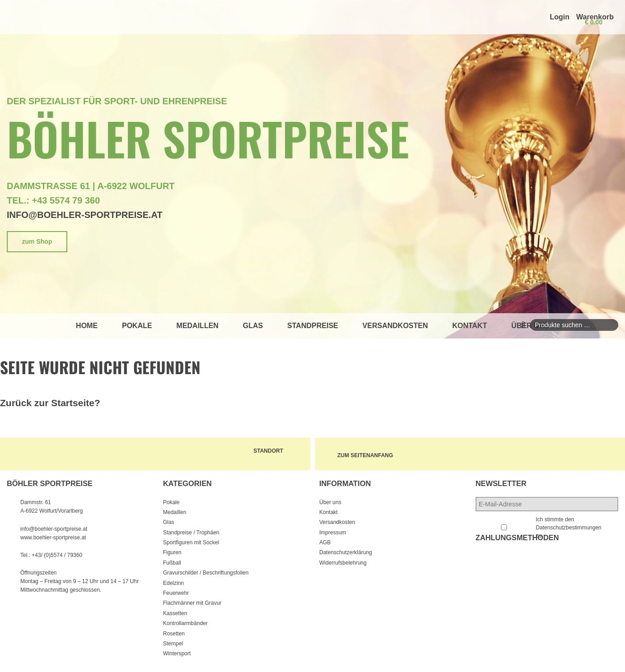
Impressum (333, 533)
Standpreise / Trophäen (191, 533)
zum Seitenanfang (367, 454)
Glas (253, 326)
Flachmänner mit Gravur (192, 603)
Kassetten (175, 613)
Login (560, 17)
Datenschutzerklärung (346, 552)
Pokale (137, 326)
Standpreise (313, 326)
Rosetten (174, 634)
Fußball (172, 563)
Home (87, 326)
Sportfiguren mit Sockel (191, 542)
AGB (325, 542)
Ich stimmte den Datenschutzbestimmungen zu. (568, 528)
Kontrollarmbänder (185, 623)
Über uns (330, 502)
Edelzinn (173, 583)
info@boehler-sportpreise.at (85, 215)
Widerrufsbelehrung (343, 563)
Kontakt (469, 326)
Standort (271, 451)
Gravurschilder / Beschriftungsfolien (206, 573)
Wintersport (177, 653)
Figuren (172, 552)
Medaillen (198, 326)
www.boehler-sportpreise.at (53, 538)
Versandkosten (395, 326)
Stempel (173, 644)
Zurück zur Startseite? (50, 403)
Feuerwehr (176, 593)
